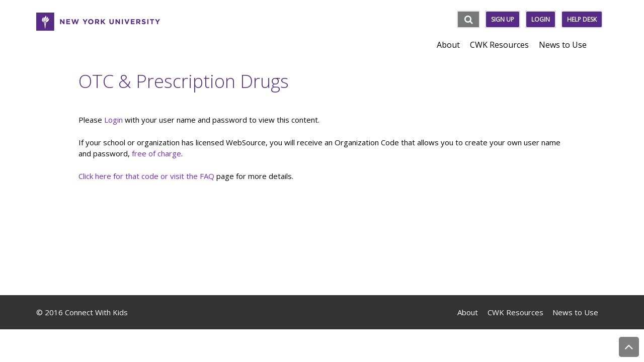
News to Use (575, 312)
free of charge (156, 153)
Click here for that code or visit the (139, 176)
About (468, 312)
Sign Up (503, 19)
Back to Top (629, 347)
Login (541, 19)
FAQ (207, 176)
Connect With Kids (96, 312)
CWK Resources (515, 312)
